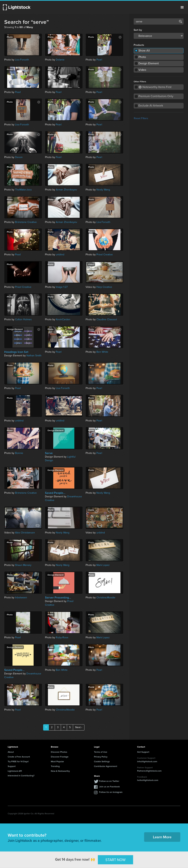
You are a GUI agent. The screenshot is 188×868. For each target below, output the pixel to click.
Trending (55, 766)
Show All (144, 51)
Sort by (138, 30)
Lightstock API (15, 771)
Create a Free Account (19, 757)
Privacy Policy (101, 757)
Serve (49, 453)
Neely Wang (103, 190)
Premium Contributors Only (156, 96)
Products (139, 45)
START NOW (115, 860)
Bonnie (19, 453)
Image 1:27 (62, 287)
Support (12, 766)
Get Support (143, 752)
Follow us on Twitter (109, 781)
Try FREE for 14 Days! (18, 761)
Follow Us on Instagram (111, 792)
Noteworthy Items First (155, 87)
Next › (79, 727)
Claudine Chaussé (107, 319)
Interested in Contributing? (21, 776)
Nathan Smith (34, 356)
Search (180, 21)
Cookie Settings (102, 761)
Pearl (99, 60)
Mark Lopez (103, 565)
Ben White (102, 352)
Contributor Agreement (106, 766)
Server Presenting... (58, 598)
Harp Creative (104, 287)
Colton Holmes (23, 319)
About (11, 752)
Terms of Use (101, 752)
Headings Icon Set (16, 352)
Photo (142, 57)
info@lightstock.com (147, 761)
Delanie (60, 60)
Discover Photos (59, 752)
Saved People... (55, 493)
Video (142, 70)
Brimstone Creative (26, 222)
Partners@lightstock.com (149, 771)
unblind (60, 255)
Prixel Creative (105, 255)
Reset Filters (141, 118)
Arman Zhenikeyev (66, 190)
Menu (182, 7)
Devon (19, 157)
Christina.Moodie (106, 598)
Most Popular (57, 761)
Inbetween (21, 598)
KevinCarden (63, 319)
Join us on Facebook (109, 787)
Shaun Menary (23, 565)
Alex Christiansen (25, 533)
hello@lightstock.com (148, 780)
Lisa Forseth (22, 60)
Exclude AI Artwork (151, 105)
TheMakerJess (23, 190)
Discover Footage (60, 757)
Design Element (149, 63)
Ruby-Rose (62, 637)
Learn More (162, 837)
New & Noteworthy (60, 771)
